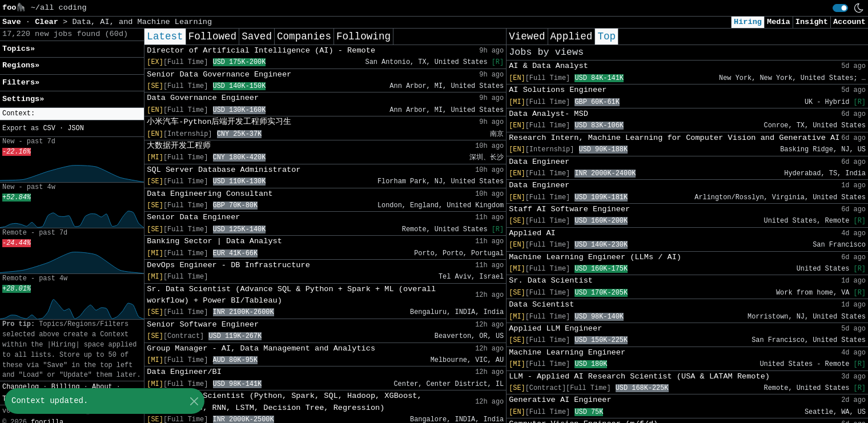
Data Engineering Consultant (210, 194)
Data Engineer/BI (184, 372)
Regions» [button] (21, 65)
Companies (304, 37)
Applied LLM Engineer (555, 329)
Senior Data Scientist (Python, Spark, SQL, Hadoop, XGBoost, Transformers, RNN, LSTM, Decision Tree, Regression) (284, 402)
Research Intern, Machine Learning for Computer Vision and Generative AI (674, 138)
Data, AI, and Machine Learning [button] (142, 22)
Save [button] (14, 22)
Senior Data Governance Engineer (219, 74)
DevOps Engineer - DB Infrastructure (228, 265)
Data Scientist (541, 305)
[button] (72, 114)
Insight (812, 22)
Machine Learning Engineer (567, 352)
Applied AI (532, 233)
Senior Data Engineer (193, 217)
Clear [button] (49, 22)
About (102, 387)
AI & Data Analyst (548, 66)
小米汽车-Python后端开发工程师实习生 (219, 122)
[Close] (194, 401)
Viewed (527, 37)
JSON (76, 128)
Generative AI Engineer (560, 400)
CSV (49, 128)
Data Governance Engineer (203, 98)
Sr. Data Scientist (551, 281)
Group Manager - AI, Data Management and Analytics (261, 349)
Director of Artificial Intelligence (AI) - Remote (261, 51)
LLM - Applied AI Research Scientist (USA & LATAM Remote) (639, 376)
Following (363, 37)
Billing (66, 387)
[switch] (840, 8)
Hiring (748, 22)
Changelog (21, 387)
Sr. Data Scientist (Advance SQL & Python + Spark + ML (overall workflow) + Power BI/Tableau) (291, 295)
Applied (572, 37)
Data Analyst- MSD (548, 114)
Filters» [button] (21, 82)
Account (849, 22)
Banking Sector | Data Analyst (214, 241)
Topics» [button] (19, 49)
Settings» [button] (23, 99)
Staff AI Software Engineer (569, 209)
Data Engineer (539, 162)
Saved (257, 37)
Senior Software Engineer (203, 325)
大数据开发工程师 (179, 146)
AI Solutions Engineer (558, 90)
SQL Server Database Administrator (224, 170)
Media (779, 22)
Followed (212, 37)
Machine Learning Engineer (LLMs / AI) (595, 257)
